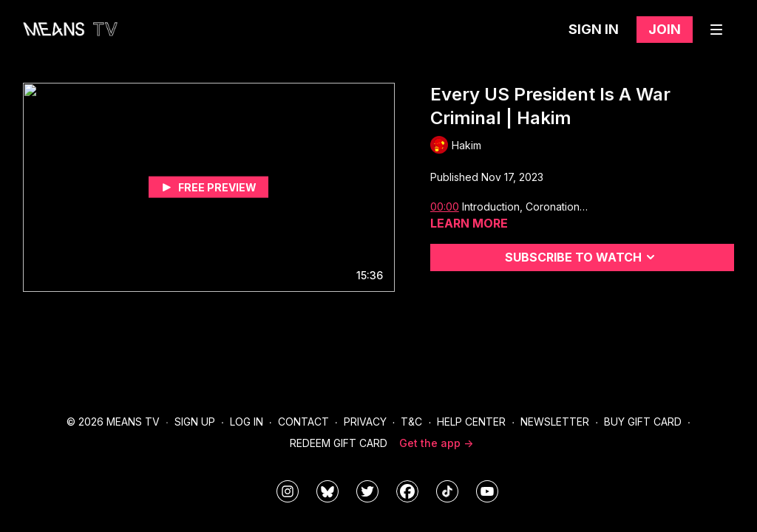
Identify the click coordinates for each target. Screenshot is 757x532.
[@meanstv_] (447, 491)
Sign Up (195, 422)
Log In (247, 422)
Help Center (471, 422)
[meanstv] (407, 491)
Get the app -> (436, 443)
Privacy (365, 422)
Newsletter (555, 422)
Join (665, 29)
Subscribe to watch (582, 257)
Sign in (594, 29)
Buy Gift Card (643, 422)
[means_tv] (288, 491)
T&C (411, 422)
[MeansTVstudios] (327, 491)
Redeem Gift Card (339, 443)
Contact (303, 422)
